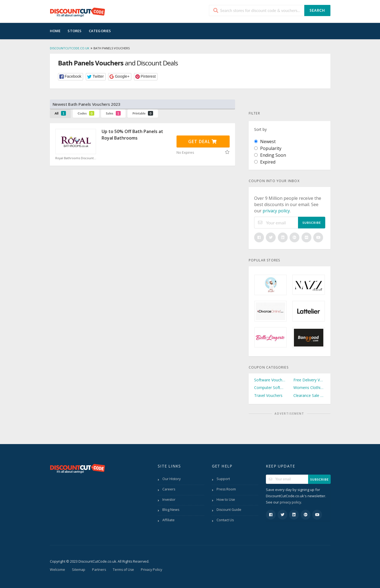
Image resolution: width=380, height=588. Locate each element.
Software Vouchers (270, 380)
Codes (86, 113)
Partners (99, 570)
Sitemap (79, 570)
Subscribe (312, 223)
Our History (171, 479)
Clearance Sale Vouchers (309, 395)
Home (55, 31)
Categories (100, 31)
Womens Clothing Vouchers (309, 388)
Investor (169, 500)
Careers (169, 489)
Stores (75, 31)
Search (317, 10)
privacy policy (276, 211)
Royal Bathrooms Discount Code (76, 158)
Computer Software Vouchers (270, 388)
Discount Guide (229, 510)
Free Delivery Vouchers (309, 380)
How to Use (226, 500)
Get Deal (203, 141)
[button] (71, 77)
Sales (113, 113)
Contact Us (225, 520)
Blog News (171, 510)
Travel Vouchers (268, 395)
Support (223, 479)
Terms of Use (123, 570)
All (60, 113)
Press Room (226, 489)
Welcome (57, 570)
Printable (143, 113)
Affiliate (168, 520)
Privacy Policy (151, 570)
